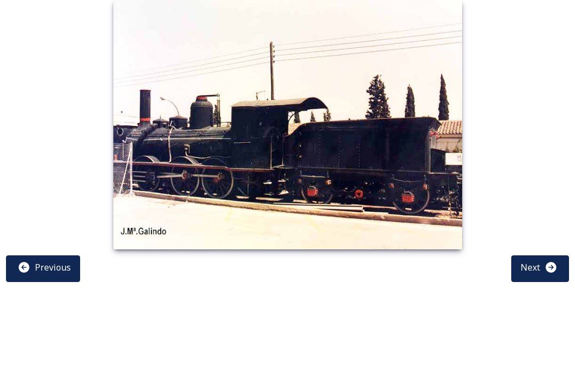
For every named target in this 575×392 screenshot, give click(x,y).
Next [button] (539, 267)
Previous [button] (44, 267)
